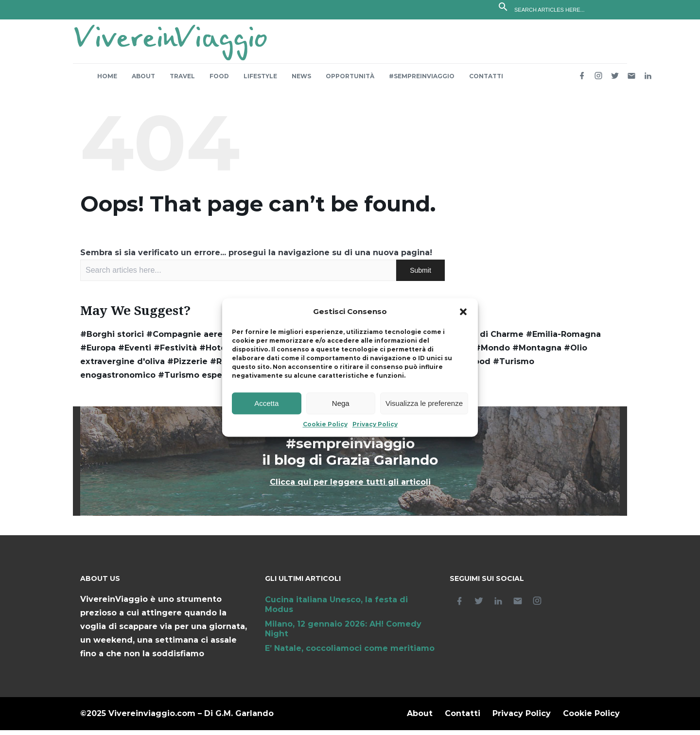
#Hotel (214, 353)
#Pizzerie (187, 366)
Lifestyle (260, 81)
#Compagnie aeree (187, 339)
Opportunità (350, 81)
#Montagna (537, 353)
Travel (182, 81)
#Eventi (135, 353)
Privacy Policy (375, 425)
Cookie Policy (325, 425)
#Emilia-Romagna (563, 339)
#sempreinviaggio (422, 81)
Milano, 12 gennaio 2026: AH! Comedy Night (343, 634)
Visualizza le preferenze (424, 403)
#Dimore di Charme (482, 339)
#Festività (175, 353)
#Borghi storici (112, 339)
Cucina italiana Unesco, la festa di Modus (336, 609)
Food (219, 81)
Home (107, 81)
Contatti (486, 81)
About (143, 81)
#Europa (98, 353)
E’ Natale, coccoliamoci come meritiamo (350, 653)
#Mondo (492, 353)
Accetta (266, 403)
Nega (341, 403)
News (301, 81)
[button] (463, 312)
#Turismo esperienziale (208, 380)
